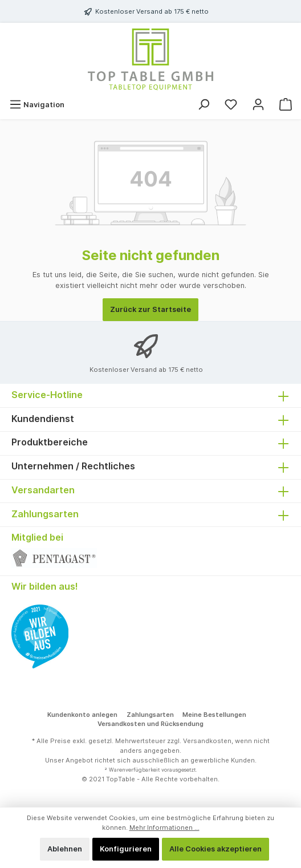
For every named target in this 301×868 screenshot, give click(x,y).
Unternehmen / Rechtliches (73, 466)
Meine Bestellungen (214, 715)
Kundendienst (43, 419)
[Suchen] (204, 105)
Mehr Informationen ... (164, 828)
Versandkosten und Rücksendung (150, 724)
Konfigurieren (126, 849)
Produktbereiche (50, 442)
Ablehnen (65, 849)
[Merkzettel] (231, 105)
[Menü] (37, 105)
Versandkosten (207, 741)
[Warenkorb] (286, 105)
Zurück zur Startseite (150, 309)
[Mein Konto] (258, 105)
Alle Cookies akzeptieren (215, 849)
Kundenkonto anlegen (82, 715)
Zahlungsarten (150, 715)
